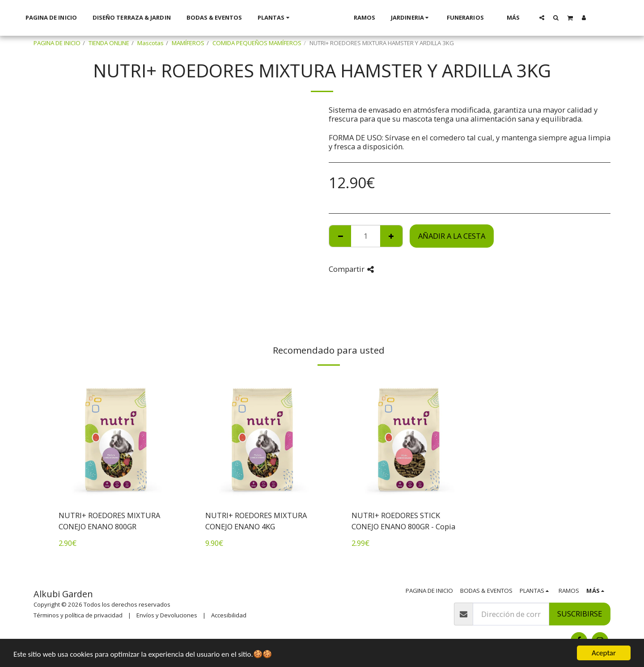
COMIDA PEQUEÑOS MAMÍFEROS (257, 43)
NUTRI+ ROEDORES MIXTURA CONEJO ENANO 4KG (256, 521)
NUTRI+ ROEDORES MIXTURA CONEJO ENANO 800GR (109, 521)
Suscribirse (580, 614)
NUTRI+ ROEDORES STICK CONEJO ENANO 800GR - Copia (403, 521)
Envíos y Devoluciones (167, 615)
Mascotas (150, 43)
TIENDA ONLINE (109, 43)
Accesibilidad (229, 615)
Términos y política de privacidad (78, 615)
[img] (116, 439)
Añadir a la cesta (452, 236)
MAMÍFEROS (188, 43)
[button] (542, 17)
